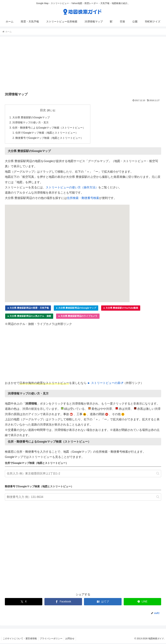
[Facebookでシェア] (63, 602)
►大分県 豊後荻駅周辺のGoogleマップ (76, 309)
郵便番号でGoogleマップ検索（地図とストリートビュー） (50, 139)
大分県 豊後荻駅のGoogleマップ (31, 118)
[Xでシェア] (24, 602)
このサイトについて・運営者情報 (20, 639)
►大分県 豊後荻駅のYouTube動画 (121, 309)
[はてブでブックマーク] (103, 602)
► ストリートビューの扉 (105, 384)
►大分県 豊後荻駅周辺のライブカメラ (78, 317)
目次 (43, 110)
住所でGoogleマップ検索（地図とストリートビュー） (47, 133)
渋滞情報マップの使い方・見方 (30, 123)
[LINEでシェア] (142, 602)
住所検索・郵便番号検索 (83, 199)
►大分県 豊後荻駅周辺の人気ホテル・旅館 (29, 317)
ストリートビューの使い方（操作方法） (72, 188)
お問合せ (71, 639)
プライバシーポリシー (52, 639)
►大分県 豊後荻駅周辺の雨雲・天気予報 (28, 309)
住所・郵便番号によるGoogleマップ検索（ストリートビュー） (49, 128)
